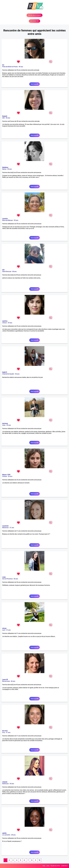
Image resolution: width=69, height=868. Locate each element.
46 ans (13, 681)
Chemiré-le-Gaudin (8, 374)
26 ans (10, 476)
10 (39, 860)
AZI (3, 270)
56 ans (17, 374)
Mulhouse (5, 784)
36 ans (16, 579)
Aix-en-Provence (7, 579)
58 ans (14, 272)
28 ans (13, 835)
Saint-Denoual (7, 272)
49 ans (21, 67)
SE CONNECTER (34, 21)
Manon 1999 (6, 475)
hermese (5, 423)
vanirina (5, 321)
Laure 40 (5, 679)
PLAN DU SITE (55, 866)
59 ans (16, 220)
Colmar (5, 476)
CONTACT (64, 866)
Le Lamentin (6, 835)
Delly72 (5, 372)
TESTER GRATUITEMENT (35, 15)
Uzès (4, 425)
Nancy (4, 169)
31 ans (12, 528)
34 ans (12, 784)
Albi (3, 118)
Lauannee (5, 526)
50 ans (8, 118)
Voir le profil (34, 84)
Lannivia (5, 219)
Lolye (4, 577)
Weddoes (5, 167)
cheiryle (5, 782)
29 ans (10, 323)
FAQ (44, 866)
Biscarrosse (6, 681)
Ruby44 (5, 116)
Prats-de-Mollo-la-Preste (10, 67)
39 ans (9, 425)
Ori (3, 65)
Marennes (5, 528)
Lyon (4, 630)
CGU (48, 866)
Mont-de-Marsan (8, 220)
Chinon (4, 323)
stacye (4, 628)
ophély (4, 833)
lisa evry (5, 731)
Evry (4, 732)
